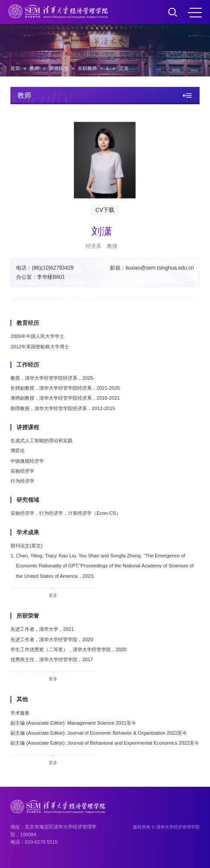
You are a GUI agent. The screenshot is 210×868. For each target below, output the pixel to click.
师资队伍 (59, 68)
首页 (15, 68)
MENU (195, 13)
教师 (34, 68)
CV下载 (105, 214)
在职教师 (87, 68)
